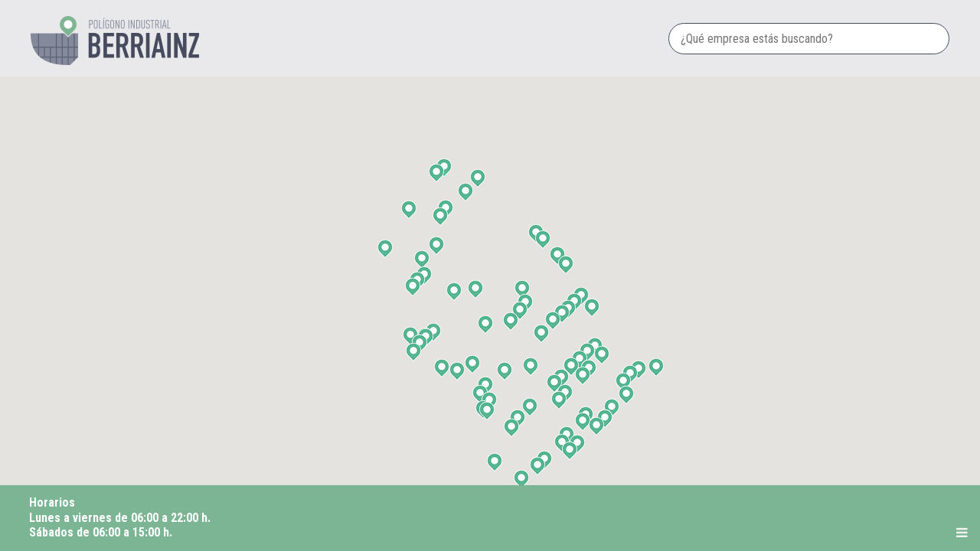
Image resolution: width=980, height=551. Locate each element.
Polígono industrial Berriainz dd (115, 40)
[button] (489, 410)
